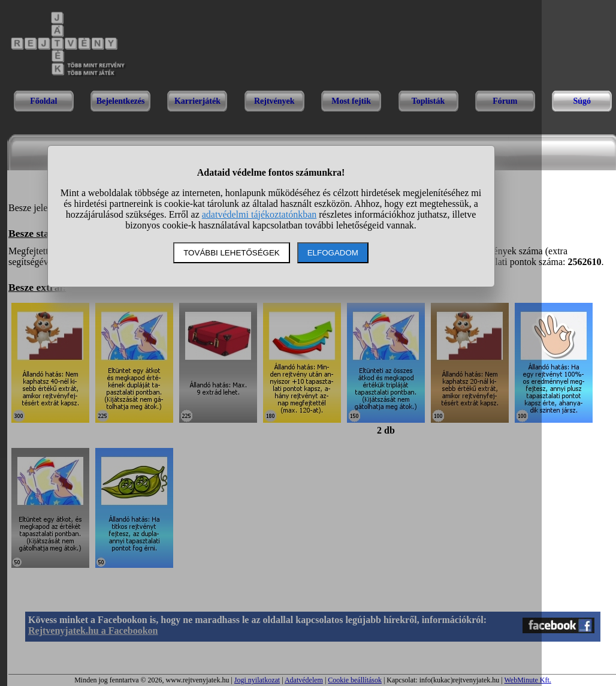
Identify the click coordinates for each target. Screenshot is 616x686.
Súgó (582, 101)
